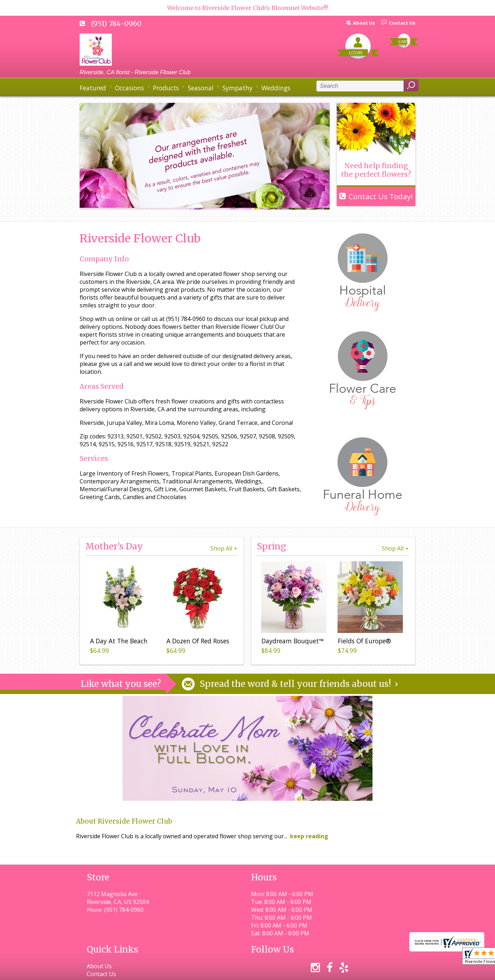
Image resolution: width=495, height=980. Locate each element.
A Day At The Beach (118, 642)
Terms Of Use (239, 971)
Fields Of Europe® (363, 642)
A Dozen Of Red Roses (197, 642)
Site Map (391, 971)
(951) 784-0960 (116, 24)
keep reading (309, 836)
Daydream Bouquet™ (291, 642)
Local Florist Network (342, 971)
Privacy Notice (286, 971)
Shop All (224, 548)
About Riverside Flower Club (124, 821)
